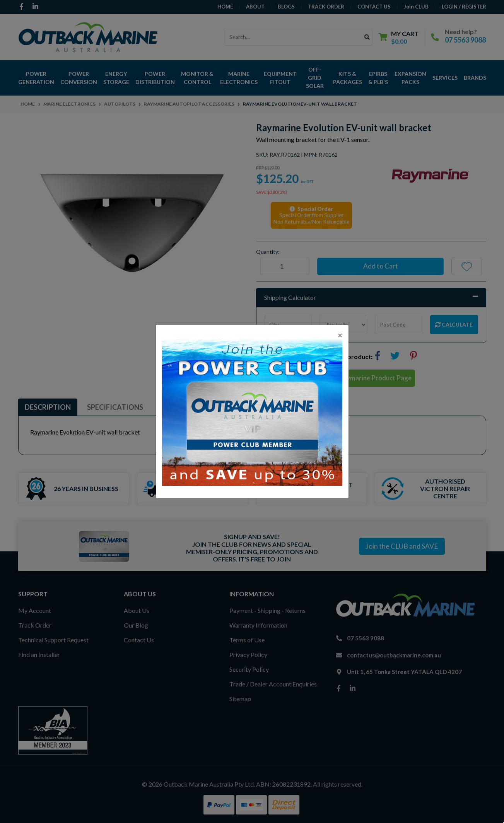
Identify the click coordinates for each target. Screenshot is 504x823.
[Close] (340, 335)
